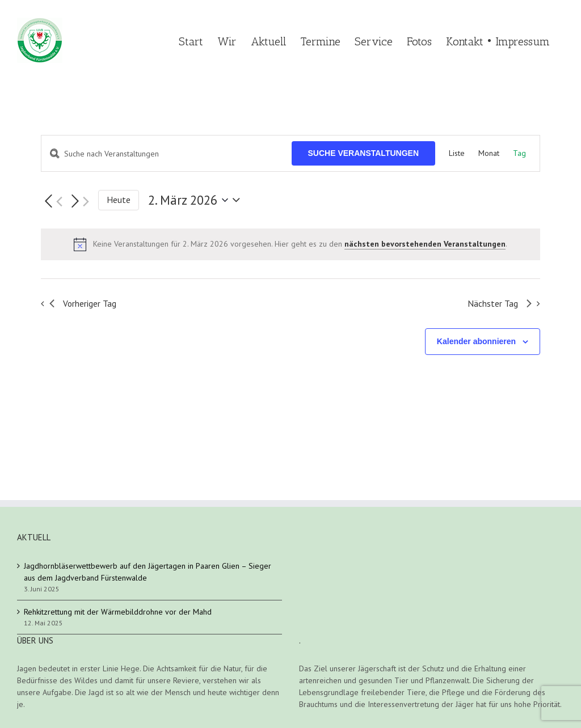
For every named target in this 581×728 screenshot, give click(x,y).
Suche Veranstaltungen (364, 153)
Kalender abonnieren (476, 341)
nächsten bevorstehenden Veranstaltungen (425, 244)
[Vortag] (52, 202)
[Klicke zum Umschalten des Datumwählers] (197, 200)
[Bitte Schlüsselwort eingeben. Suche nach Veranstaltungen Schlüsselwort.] (167, 154)
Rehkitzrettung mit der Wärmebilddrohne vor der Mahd (118, 612)
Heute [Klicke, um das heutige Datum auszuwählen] (119, 200)
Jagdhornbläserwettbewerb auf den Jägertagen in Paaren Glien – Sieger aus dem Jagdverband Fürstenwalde (148, 572)
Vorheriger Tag (83, 303)
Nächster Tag (500, 303)
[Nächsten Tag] (78, 202)
